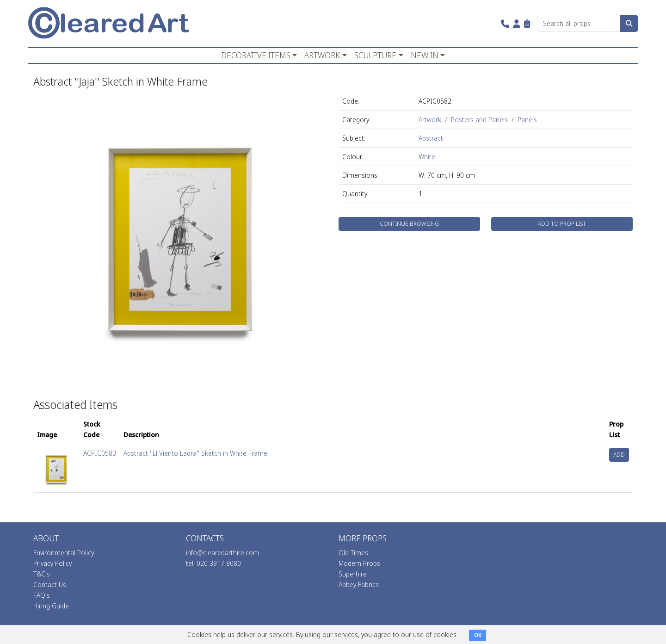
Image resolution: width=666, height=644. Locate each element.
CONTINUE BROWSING (409, 224)
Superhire (353, 574)
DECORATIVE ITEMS (256, 55)
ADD (619, 455)
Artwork (430, 120)
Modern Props (359, 563)
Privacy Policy (52, 563)
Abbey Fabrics (359, 585)
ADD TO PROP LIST (562, 224)
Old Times (353, 553)
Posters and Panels (479, 120)
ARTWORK (322, 55)
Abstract (431, 138)
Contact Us (50, 585)
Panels (527, 120)
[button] (505, 23)
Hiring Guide (51, 606)
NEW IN (425, 55)
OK (478, 635)
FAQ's (42, 595)
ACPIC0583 (100, 453)
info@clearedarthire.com (222, 553)
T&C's (42, 574)
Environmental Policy (64, 553)
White (427, 157)
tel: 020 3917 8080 (213, 563)
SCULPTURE (375, 55)
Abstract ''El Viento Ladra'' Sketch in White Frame (195, 453)
